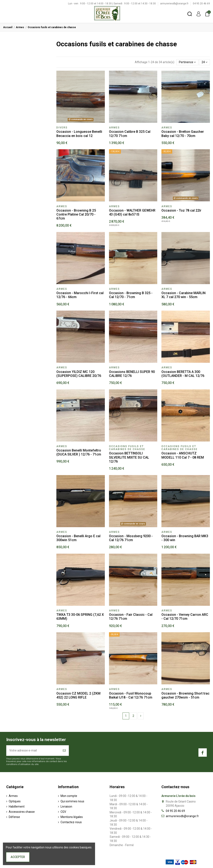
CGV (63, 812)
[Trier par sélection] (187, 62)
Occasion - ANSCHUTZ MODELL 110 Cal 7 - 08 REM (183, 455)
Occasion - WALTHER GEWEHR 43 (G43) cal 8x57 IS (132, 212)
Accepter (18, 857)
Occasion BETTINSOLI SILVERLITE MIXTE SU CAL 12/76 (129, 457)
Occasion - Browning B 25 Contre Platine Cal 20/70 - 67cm (76, 214)
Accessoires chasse (22, 812)
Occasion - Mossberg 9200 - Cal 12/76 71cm (131, 538)
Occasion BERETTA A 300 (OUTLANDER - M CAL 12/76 (183, 374)
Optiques (15, 801)
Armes (13, 796)
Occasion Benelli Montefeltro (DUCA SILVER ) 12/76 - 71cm (79, 452)
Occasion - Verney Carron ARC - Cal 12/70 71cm (185, 617)
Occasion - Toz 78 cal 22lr (181, 210)
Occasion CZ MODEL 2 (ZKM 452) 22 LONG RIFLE (78, 695)
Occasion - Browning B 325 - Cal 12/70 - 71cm (131, 295)
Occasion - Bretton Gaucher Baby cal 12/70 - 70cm (183, 134)
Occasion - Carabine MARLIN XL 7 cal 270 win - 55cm (183, 295)
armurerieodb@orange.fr (175, 4)
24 (204, 62)
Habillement (17, 807)
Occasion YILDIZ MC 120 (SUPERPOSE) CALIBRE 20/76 (79, 374)
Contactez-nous (71, 822)
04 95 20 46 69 (201, 4)
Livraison (66, 807)
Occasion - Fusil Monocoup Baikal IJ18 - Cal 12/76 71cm (131, 695)
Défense (14, 817)
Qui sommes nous (72, 801)
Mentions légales (72, 817)
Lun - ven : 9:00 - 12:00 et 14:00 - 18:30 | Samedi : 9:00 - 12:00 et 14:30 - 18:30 (112, 4)
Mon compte (69, 796)
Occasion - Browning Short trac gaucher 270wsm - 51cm (185, 695)
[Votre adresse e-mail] (33, 751)
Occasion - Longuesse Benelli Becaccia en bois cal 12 (79, 134)
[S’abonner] (64, 751)
